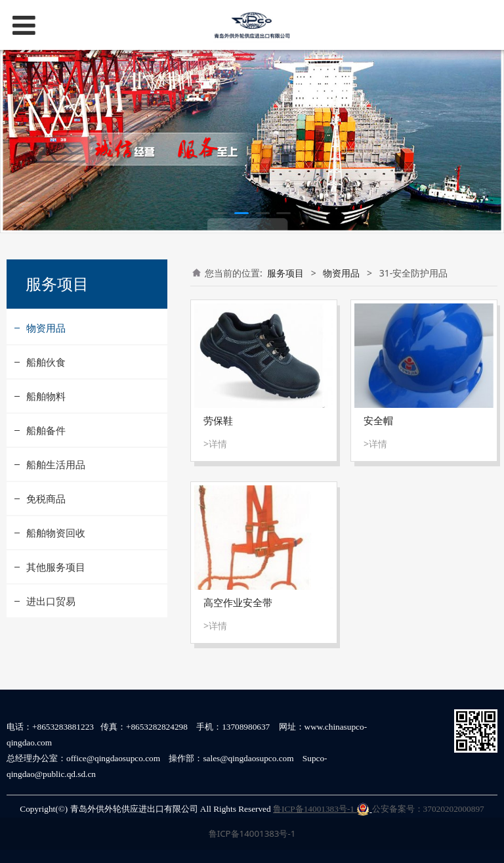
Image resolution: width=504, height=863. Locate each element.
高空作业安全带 (238, 603)
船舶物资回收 (56, 533)
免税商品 (46, 498)
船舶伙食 (46, 362)
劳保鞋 (218, 421)
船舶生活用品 (56, 464)
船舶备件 (46, 430)
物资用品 (46, 328)
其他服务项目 (56, 567)
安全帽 (378, 421)
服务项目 (285, 273)
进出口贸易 (51, 601)
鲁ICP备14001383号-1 (321, 809)
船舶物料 (46, 396)
